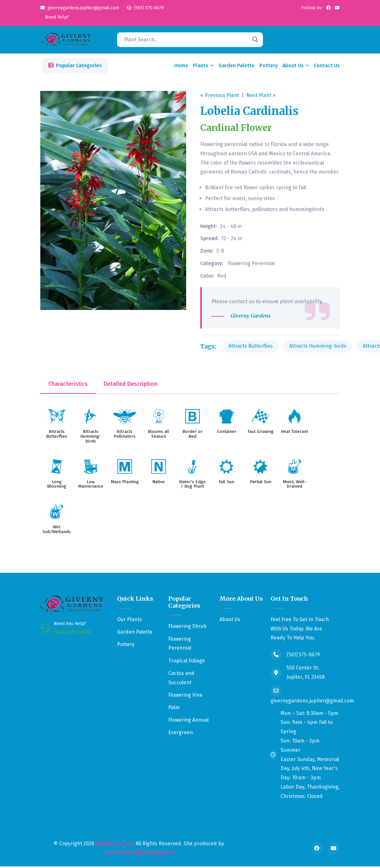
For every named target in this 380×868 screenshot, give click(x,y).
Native (158, 483)
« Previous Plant (220, 97)
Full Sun (226, 483)
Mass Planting (125, 483)
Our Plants (130, 621)
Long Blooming (57, 486)
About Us (293, 67)
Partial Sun (261, 483)
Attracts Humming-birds (318, 348)
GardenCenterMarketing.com (139, 854)
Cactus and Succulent (181, 679)
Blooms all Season (158, 436)
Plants (201, 67)
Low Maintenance (91, 486)
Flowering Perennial (251, 265)
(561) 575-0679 (145, 8)
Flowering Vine (185, 696)
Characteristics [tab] (68, 385)
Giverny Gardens (115, 845)
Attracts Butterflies (251, 348)
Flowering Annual (188, 722)
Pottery (269, 67)
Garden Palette (237, 67)
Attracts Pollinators (125, 436)
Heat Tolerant (294, 433)
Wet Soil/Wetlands (57, 531)
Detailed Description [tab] (131, 385)
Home (181, 67)
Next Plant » (261, 97)
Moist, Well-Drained (295, 486)
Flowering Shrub (187, 628)
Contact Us (327, 67)
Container (227, 433)
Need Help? (56, 17)
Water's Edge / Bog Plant (192, 486)
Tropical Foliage (187, 662)
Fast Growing (261, 433)
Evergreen (181, 734)
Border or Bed (192, 436)
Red (222, 277)
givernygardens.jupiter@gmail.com (80, 8)
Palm (174, 709)
